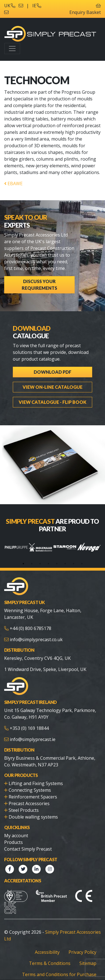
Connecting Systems (30, 790)
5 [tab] (57, 564)
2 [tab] (32, 564)
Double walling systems (33, 817)
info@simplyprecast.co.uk (36, 639)
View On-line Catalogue (52, 387)
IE (37, 6)
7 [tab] (74, 564)
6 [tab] (65, 564)
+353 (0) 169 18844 (29, 728)
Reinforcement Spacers (33, 797)
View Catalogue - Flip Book (52, 402)
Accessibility (47, 952)
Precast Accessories (29, 803)
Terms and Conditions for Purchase (59, 974)
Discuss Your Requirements (39, 285)
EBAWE (13, 184)
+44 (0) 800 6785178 (30, 628)
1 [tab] (23, 564)
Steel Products (24, 810)
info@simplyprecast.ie (33, 739)
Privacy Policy (82, 952)
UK (10, 6)
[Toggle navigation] (12, 49)
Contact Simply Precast (28, 849)
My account (16, 836)
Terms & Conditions (50, 963)
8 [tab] (82, 564)
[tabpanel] (16, 547)
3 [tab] (40, 564)
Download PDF (52, 372)
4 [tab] (48, 564)
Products (14, 842)
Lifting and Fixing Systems (36, 783)
